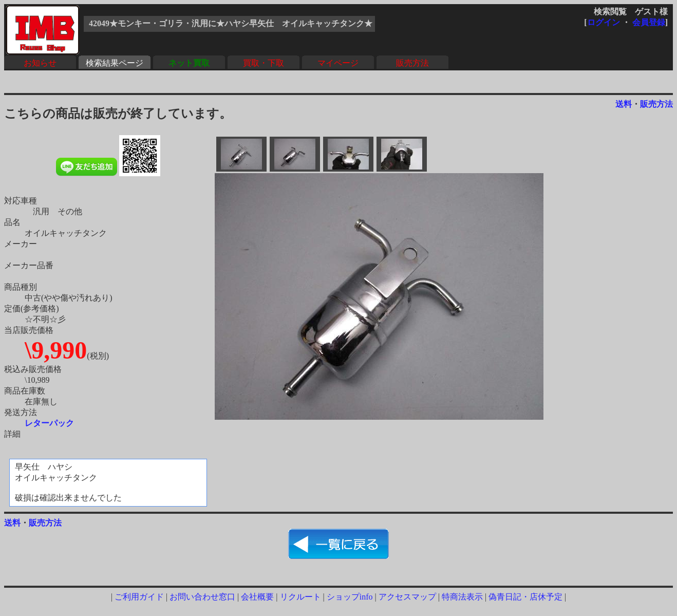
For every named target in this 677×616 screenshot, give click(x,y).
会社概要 (257, 597)
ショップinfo (350, 597)
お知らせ (40, 63)
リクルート (300, 597)
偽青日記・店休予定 (525, 597)
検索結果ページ (115, 63)
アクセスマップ (407, 597)
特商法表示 (462, 597)
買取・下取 (264, 63)
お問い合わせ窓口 (202, 597)
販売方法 (412, 63)
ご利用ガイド (139, 597)
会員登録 (649, 22)
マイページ (338, 63)
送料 (624, 104)
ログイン (604, 22)
